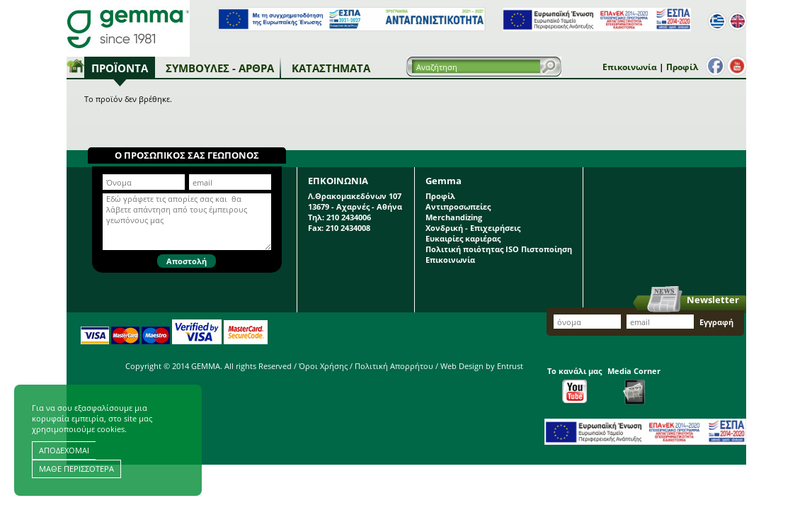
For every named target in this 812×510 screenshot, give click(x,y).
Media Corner (634, 385)
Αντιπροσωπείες (458, 206)
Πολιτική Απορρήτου (394, 366)
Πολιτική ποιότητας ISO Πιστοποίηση (499, 249)
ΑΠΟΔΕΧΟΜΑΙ (64, 450)
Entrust (510, 366)
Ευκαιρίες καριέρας (463, 238)
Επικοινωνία (630, 67)
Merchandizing (454, 217)
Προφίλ (682, 67)
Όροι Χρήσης (323, 366)
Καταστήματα (331, 68)
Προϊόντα (120, 68)
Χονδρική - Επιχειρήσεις (473, 228)
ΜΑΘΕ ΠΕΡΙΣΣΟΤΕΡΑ (76, 469)
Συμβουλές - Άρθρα (220, 68)
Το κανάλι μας (574, 384)
